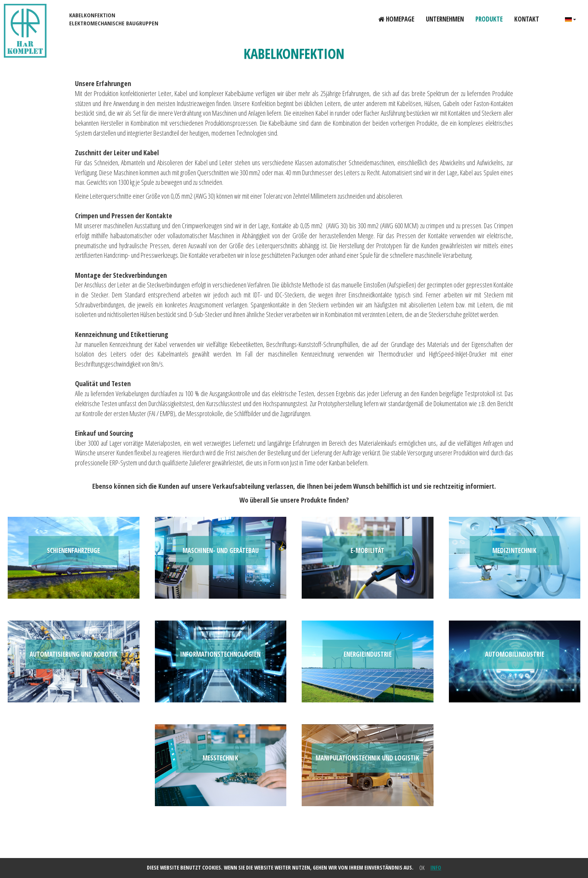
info (436, 867)
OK (422, 868)
